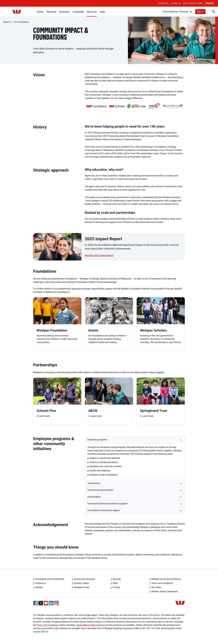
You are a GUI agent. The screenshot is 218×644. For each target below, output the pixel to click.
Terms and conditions (162, 583)
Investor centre (81, 583)
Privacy (116, 587)
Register (210, 3)
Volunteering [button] (94, 483)
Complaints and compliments (50, 579)
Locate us (176, 3)
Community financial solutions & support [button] (108, 504)
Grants (93, 330)
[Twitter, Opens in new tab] (41, 603)
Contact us (163, 3)
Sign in (200, 12)
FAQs (115, 583)
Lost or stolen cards (193, 3)
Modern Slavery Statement (165, 592)
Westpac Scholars (153, 330)
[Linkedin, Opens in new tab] (51, 603)
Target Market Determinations (91, 625)
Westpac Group (82, 587)
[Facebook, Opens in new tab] (35, 603)
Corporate (78, 12)
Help (102, 12)
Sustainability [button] (94, 497)
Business (65, 12)
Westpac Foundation (52, 330)
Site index (156, 587)
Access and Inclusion (84, 579)
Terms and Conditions (48, 625)
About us (92, 12)
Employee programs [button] (97, 440)
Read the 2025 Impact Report (99, 255)
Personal (52, 12)
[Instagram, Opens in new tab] (56, 605)
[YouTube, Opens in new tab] (46, 603)
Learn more (44, 416)
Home (40, 12)
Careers (39, 587)
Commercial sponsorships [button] (100, 490)
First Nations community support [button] (104, 510)
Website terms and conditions (166, 579)
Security (117, 579)
